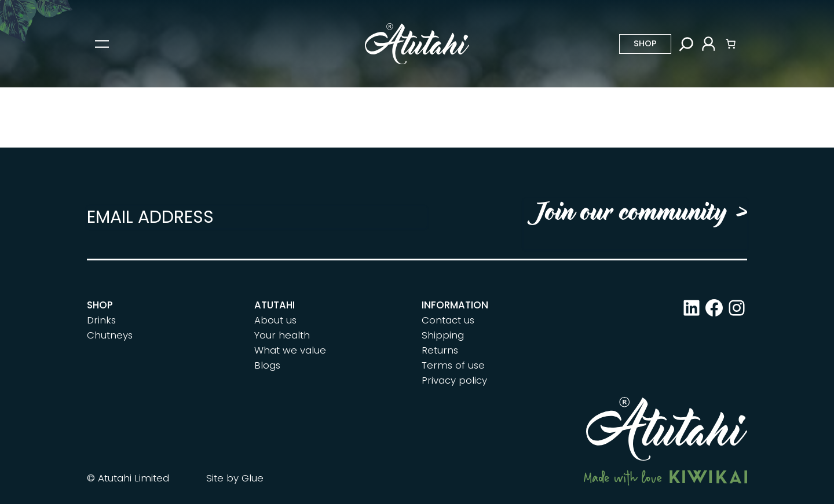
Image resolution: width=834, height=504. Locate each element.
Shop (645, 43)
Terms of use (453, 365)
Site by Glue (235, 478)
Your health (282, 335)
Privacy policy (454, 380)
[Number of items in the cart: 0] (731, 44)
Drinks (101, 320)
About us (275, 320)
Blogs (267, 365)
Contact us (448, 320)
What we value (290, 350)
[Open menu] (102, 44)
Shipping (443, 335)
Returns (440, 350)
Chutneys (110, 335)
